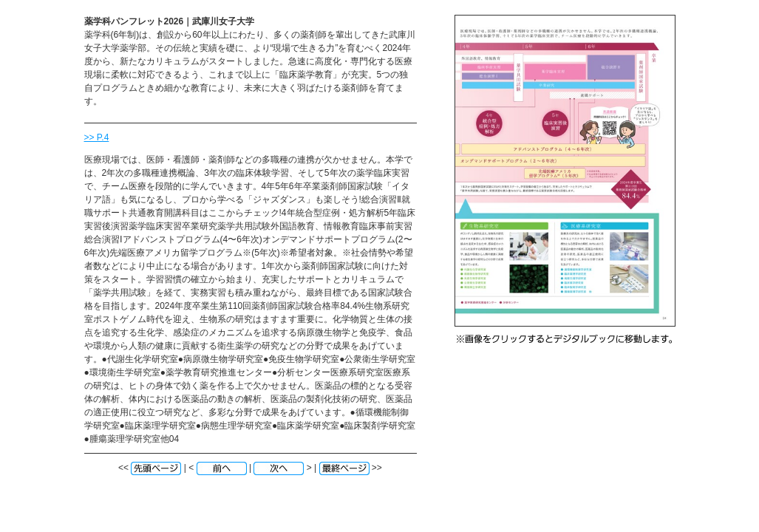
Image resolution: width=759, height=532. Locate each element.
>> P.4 (97, 137)
